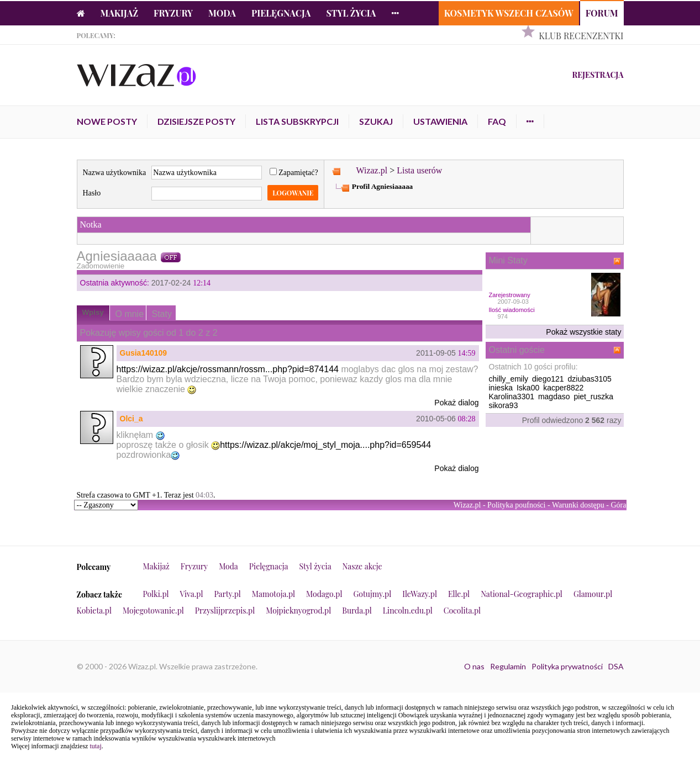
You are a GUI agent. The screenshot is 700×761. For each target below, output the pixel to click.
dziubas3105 (589, 379)
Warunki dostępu (578, 505)
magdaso (554, 397)
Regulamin (508, 666)
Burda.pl (357, 611)
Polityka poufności (516, 505)
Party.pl (227, 594)
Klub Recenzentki (581, 36)
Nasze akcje (362, 566)
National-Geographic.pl (522, 594)
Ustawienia (440, 121)
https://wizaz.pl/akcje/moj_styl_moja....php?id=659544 (325, 445)
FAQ (497, 121)
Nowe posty (107, 121)
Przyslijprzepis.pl (225, 611)
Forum (602, 13)
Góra (619, 505)
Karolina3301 (512, 397)
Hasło (92, 193)
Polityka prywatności (567, 666)
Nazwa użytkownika (115, 173)
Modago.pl (324, 594)
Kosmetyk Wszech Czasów (509, 13)
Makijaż (120, 13)
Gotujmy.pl (372, 594)
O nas (474, 666)
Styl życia (351, 13)
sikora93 (504, 405)
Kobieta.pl (94, 611)
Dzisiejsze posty (196, 121)
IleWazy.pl (420, 594)
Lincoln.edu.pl (408, 611)
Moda (222, 13)
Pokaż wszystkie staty (583, 332)
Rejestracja (598, 75)
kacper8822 (563, 388)
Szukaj (376, 121)
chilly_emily (509, 379)
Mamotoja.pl (273, 594)
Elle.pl (459, 594)
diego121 (548, 379)
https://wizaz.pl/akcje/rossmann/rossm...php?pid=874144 (228, 369)
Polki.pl (156, 594)
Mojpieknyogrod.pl (298, 611)
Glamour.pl (593, 594)
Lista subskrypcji (297, 121)
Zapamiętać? (294, 173)
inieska (501, 388)
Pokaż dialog (456, 403)
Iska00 (528, 388)
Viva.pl (192, 594)
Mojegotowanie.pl (153, 611)
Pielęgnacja (281, 13)
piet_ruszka (593, 397)
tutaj (95, 746)
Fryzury (173, 13)
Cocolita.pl (462, 611)
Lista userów (419, 170)
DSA (616, 666)
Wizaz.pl (372, 170)
